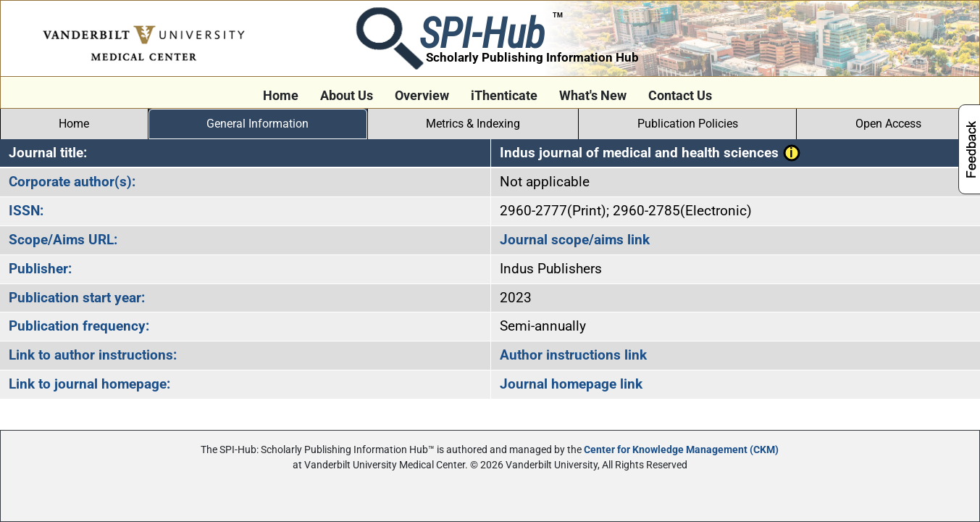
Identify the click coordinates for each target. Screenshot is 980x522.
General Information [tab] (257, 124)
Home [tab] (74, 124)
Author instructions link (573, 355)
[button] (792, 153)
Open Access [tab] (888, 124)
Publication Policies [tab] (688, 124)
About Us (347, 96)
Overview (422, 96)
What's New (593, 96)
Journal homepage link (571, 384)
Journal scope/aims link (575, 240)
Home (281, 96)
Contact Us (680, 96)
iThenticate (504, 96)
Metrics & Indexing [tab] (473, 124)
